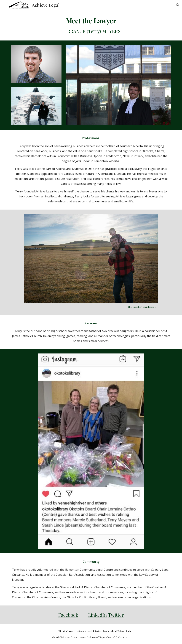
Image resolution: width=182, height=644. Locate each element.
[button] (4, 5)
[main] (91, 25)
